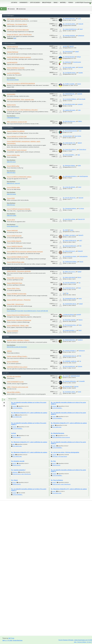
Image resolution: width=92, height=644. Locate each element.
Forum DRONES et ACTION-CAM (17, 137)
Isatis (15, 38)
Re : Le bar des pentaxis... (69, 187)
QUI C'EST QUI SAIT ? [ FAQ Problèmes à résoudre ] (22, 110)
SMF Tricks (11, 638)
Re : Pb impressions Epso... (70, 325)
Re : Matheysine (67, 62)
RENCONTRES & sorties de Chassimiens (17, 347)
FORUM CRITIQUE (12, 47)
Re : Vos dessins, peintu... (69, 392)
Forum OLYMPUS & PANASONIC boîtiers (19, 177)
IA (64, 293)
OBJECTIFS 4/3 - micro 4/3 (13, 183)
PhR (80, 246)
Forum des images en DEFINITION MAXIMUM (21, 83)
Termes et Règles (82, 642)
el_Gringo (81, 208)
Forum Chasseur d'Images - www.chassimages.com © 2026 (75, 640)
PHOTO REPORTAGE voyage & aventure (19, 57)
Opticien (80, 366)
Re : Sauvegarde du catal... (70, 298)
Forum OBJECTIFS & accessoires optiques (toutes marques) (25, 252)
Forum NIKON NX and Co (30, 311)
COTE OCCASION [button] (35, 2)
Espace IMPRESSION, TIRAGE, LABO (18, 326)
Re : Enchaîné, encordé (18, 461)
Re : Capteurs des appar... (69, 110)
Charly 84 (81, 24)
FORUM (71, 2)
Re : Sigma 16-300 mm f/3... (70, 240)
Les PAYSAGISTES (12, 63)
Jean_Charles (78, 136)
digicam (80, 143)
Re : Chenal (14, 480)
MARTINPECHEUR (75, 376)
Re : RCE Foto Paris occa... (69, 121)
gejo (79, 155)
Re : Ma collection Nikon (69, 104)
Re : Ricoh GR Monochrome (70, 131)
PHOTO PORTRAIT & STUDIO (16, 68)
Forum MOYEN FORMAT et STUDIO (18, 257)
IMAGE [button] (56, 2)
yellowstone (81, 36)
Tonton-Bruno (83, 149)
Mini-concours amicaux (13, 80)
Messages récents (12, 399)
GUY (80, 131)
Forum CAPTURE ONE (42, 311)
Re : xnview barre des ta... (69, 288)
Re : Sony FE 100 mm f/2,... (70, 198)
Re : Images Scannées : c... (70, 330)
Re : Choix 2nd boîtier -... (69, 155)
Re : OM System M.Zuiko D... (70, 176)
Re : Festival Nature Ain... (69, 19)
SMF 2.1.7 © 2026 (7, 640)
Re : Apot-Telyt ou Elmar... (69, 219)
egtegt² (77, 51)
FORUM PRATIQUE (13, 52)
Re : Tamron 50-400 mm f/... (70, 246)
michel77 (54, 482)
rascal (81, 29)
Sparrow (76, 386)
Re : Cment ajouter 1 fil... (69, 143)
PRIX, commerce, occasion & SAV (17, 122)
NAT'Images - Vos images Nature (17, 24)
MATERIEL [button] (63, 2)
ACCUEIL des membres (14, 376)
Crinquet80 (82, 381)
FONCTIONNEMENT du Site (15, 382)
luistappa (54, 406)
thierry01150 (81, 219)
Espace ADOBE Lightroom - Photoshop (19, 300)
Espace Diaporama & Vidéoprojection (18, 315)
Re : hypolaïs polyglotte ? (18, 470)
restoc (80, 298)
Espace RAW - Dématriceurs (15, 304)
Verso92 (54, 491)
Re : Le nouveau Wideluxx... (70, 99)
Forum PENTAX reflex (13, 188)
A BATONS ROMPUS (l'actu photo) (17, 367)
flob (67, 293)
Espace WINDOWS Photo (15, 283)
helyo (80, 325)
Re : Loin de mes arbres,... (70, 24)
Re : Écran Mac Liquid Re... (70, 320)
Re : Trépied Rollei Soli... (69, 94)
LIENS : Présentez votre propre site (18, 387)
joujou (72, 230)
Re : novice (66, 376)
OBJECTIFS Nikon (11, 173)
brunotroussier (77, 62)
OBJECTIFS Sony (11, 205)
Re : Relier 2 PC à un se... (69, 272)
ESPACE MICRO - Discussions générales (19, 271)
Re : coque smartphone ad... (70, 29)
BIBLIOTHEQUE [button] (47, 2)
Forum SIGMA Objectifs (14, 241)
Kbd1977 (72, 46)
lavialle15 (80, 340)
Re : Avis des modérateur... (70, 283)
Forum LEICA (11, 220)
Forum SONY (11, 198)
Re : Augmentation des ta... (70, 304)
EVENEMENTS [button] (24, 2)
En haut (90, 642)
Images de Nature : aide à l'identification (19, 35)
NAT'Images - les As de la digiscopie (18, 30)
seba (79, 110)
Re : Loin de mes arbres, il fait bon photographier (65, 452)
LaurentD (80, 94)
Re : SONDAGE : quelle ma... (70, 361)
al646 (79, 165)
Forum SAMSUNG (12, 230)
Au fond (65, 46)
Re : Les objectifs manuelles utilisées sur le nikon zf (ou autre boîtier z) (29, 403)
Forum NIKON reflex (13, 166)
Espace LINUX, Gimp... (14, 288)
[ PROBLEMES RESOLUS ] (13, 118)
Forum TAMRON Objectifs (15, 246)
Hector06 (81, 67)
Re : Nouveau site (67, 386)
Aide (75, 642)
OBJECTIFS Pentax (11, 194)
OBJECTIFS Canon (11, 162)
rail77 (81, 240)
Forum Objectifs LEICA (13, 226)
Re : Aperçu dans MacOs (69, 277)
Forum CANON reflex (13, 155)
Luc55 (79, 19)
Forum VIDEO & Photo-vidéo (16, 262)
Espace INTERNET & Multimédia (17, 294)
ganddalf (79, 314)
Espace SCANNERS (13, 331)
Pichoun (14, 482)
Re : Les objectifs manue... (70, 73)
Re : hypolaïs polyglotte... (69, 36)
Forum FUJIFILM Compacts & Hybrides (19, 209)
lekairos (81, 320)
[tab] (4, 400)
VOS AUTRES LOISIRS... (14, 392)
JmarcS (79, 84)
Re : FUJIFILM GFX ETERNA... (70, 262)
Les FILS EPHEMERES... (14, 73)
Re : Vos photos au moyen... (70, 256)
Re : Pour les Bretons (57, 480)
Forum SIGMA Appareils (14, 236)
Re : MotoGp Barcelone (69, 57)
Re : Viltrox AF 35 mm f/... (69, 251)
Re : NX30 (65, 230)
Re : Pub (53, 461)
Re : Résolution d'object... (69, 165)
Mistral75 (81, 235)
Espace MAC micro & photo (15, 278)
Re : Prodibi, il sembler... (69, 84)
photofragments (84, 176)
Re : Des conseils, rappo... (69, 67)
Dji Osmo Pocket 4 (68, 136)
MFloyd (79, 57)
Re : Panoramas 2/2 (68, 51)
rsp (80, 283)
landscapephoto (83, 256)
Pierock (81, 262)
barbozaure (82, 351)
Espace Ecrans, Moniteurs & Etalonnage (19, 320)
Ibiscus (79, 277)
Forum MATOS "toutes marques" (17, 150)
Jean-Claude (82, 99)
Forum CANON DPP (12, 311)
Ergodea (81, 73)
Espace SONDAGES (13, 362)
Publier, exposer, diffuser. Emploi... (17, 356)
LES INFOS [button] (14, 2)
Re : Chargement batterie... (70, 208)
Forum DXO (20, 311)
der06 (80, 392)
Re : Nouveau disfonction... (70, 381)
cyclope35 (80, 104)
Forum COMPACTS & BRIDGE (16, 131)
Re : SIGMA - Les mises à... (70, 235)
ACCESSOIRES (11, 94)
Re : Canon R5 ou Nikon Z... (70, 149)
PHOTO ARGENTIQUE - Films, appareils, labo (20, 100)
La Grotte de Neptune (68, 314)
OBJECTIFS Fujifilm (12, 216)
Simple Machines (18, 640)
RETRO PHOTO (11, 105)
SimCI (80, 330)
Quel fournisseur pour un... (70, 356)
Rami (80, 288)
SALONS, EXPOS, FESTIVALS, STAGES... (18, 340)
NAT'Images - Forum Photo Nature (17, 19)
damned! (81, 198)
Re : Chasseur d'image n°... (70, 351)
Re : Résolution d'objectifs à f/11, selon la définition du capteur (29, 413)
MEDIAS (9, 351)
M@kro (80, 121)
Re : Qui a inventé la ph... (69, 366)
